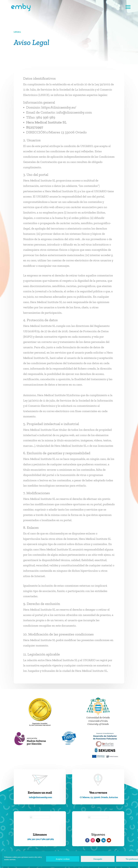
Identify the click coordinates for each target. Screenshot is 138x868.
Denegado (98, 859)
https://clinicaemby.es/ (59, 107)
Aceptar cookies (63, 859)
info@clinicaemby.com (74, 112)
